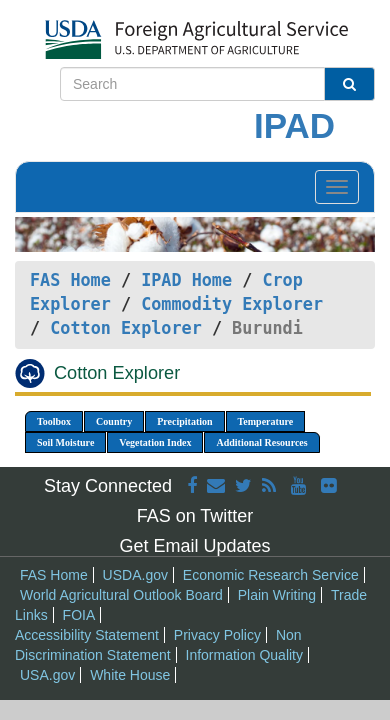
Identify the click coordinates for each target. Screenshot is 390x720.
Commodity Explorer (232, 304)
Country (114, 421)
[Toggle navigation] (337, 187)
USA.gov (47, 675)
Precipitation (184, 421)
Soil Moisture (65, 442)
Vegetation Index (155, 442)
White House (130, 675)
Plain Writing (277, 595)
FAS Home (70, 280)
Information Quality (245, 655)
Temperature (266, 421)
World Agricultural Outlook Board (121, 595)
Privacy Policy (217, 635)
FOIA (79, 615)
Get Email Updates (194, 546)
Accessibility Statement (87, 635)
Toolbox (54, 421)
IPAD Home (186, 280)
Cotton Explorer (126, 328)
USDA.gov (135, 575)
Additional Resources (261, 442)
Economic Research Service (271, 575)
